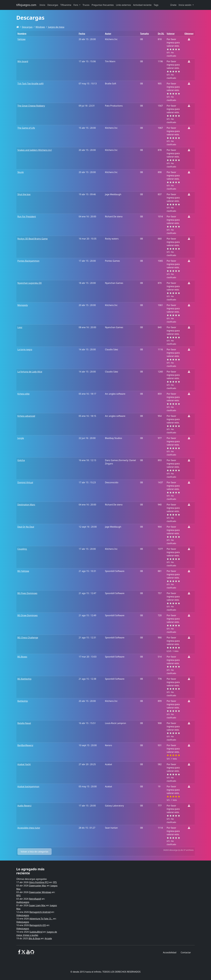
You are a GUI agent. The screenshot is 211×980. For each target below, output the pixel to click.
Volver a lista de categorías (35, 852)
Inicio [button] (42, 5)
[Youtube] (28, 953)
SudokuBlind (36, 932)
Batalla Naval (24, 723)
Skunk (21, 172)
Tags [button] (156, 5)
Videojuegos (23, 915)
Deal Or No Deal (26, 527)
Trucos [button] (86, 5)
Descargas (27, 27)
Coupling (22, 549)
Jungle (21, 438)
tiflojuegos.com (26, 5)
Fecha (82, 34)
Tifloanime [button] (66, 5)
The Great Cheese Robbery (31, 106)
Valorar (171, 34)
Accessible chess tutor (29, 828)
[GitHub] (32, 953)
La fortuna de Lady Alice (30, 372)
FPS (55, 882)
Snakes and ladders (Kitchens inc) (35, 150)
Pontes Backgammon (28, 261)
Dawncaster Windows (40, 892)
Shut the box (24, 194)
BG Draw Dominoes (28, 615)
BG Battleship (24, 679)
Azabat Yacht (24, 764)
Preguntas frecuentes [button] (103, 5)
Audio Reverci (24, 806)
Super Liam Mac (37, 905)
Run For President (27, 217)
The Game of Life (26, 128)
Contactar (186, 952)
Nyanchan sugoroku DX (30, 283)
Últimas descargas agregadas (32, 879)
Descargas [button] (53, 5)
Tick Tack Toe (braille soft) (31, 84)
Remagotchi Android (40, 912)
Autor (108, 34)
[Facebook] (19, 953)
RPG (19, 895)
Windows (40, 27)
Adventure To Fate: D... (41, 919)
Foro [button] (76, 5)
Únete (173, 5)
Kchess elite (24, 394)
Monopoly (23, 305)
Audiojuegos (23, 902)
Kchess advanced (26, 416)
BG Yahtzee (23, 571)
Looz (20, 327)
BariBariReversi (25, 745)
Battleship (23, 701)
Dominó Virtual (25, 482)
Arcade (48, 938)
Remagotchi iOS (38, 925)
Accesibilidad (170, 952)
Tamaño (144, 34)
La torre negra (25, 349)
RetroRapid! (35, 899)
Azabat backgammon (28, 786)
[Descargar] (189, 39)
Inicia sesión (185, 5)
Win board (23, 61)
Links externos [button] (124, 5)
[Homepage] (18, 27)
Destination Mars (26, 505)
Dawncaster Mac (38, 886)
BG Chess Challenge (28, 638)
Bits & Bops (35, 938)
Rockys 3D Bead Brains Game (33, 239)
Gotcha (21, 460)
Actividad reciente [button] (142, 5)
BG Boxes (22, 657)
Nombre (22, 34)
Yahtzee (21, 39)
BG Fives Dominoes (27, 593)
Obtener (189, 34)
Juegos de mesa (56, 27)
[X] (23, 953)
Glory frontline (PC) (39, 882)
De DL (161, 34)
